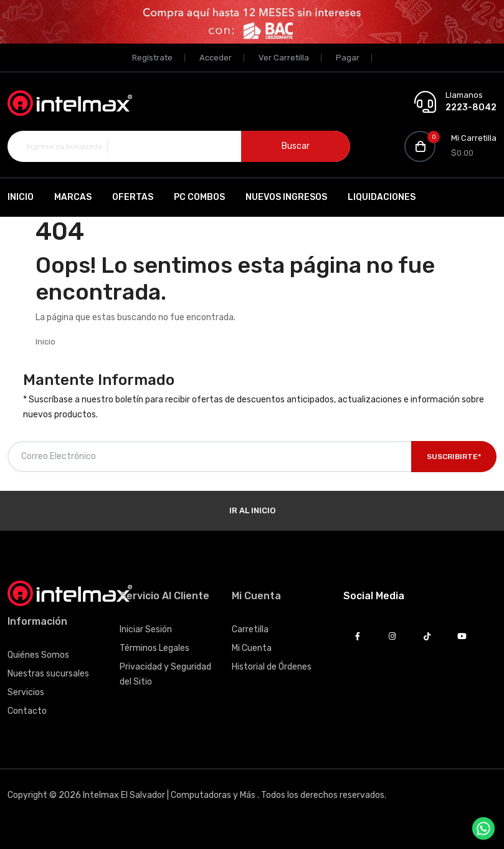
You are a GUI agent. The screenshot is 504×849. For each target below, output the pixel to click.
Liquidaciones (382, 197)
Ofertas (133, 197)
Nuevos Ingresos (286, 197)
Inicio (21, 197)
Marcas (73, 197)
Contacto (27, 711)
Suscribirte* (454, 457)
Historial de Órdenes (272, 667)
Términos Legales (155, 648)
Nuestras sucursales (48, 674)
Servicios (26, 692)
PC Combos (199, 197)
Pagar (348, 58)
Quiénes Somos (38, 655)
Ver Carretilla (284, 58)
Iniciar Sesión (146, 629)
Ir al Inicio (252, 510)
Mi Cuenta (252, 648)
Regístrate (152, 58)
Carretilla (250, 629)
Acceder (216, 58)
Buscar (296, 146)
